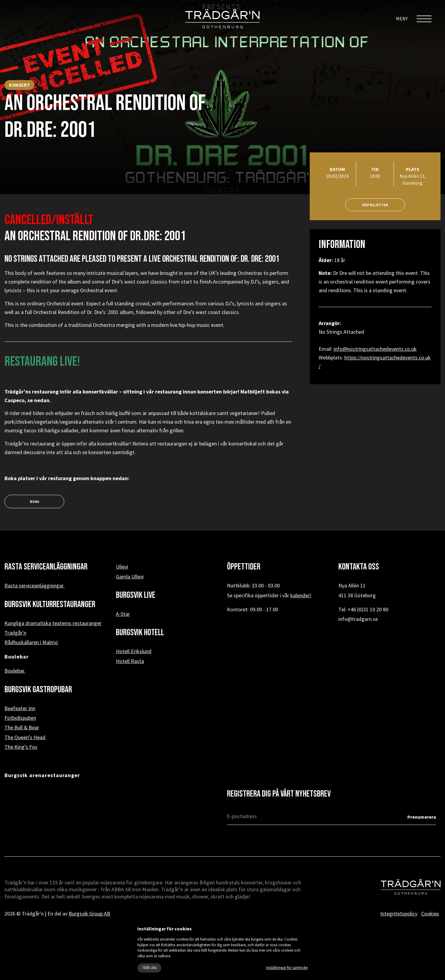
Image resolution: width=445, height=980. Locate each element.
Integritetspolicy (399, 914)
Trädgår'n (15, 633)
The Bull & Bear (22, 727)
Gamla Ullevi (130, 576)
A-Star (123, 614)
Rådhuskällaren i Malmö (31, 642)
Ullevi (122, 567)
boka (34, 502)
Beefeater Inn (20, 708)
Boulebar (15, 671)
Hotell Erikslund (134, 651)
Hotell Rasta (130, 661)
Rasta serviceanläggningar (35, 585)
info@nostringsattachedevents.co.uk (375, 349)
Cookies (430, 914)
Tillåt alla (149, 968)
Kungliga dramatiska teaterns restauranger (53, 623)
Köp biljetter (375, 205)
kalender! (301, 595)
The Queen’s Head (25, 737)
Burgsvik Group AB (89, 914)
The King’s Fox (21, 747)
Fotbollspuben (20, 718)
